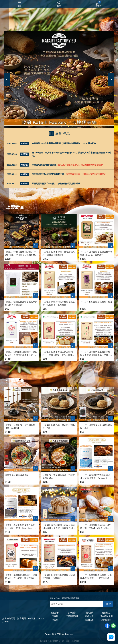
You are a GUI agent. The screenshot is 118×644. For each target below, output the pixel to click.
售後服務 (89, 620)
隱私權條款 (106, 620)
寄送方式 (89, 616)
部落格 (55, 620)
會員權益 (106, 613)
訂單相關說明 (72, 616)
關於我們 (55, 613)
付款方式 (89, 613)
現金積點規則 (106, 616)
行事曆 (55, 616)
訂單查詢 (72, 613)
